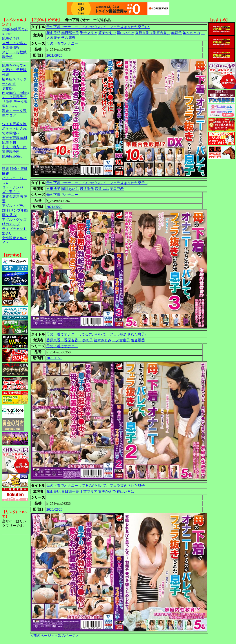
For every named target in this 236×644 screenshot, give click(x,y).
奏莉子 (176, 33)
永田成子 (53, 189)
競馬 (5, 169)
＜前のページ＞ (42, 636)
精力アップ (11, 224)
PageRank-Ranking (16, 93)
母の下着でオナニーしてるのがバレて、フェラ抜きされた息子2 (96, 334)
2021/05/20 (54, 207)
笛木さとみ (191, 33)
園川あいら (70, 189)
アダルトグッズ (14, 220)
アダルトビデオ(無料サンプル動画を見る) (15, 210)
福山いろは (125, 33)
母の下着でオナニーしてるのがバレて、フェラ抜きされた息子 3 (97, 183)
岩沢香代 (87, 189)
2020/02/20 (54, 509)
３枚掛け (9, 88)
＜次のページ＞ (67, 636)
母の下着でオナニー (62, 43)
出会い (7, 233)
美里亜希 (117, 189)
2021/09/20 (54, 55)
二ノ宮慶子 (121, 340)
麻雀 (5, 173)
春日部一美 (70, 33)
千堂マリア (89, 33)
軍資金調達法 (13, 196)
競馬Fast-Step (12, 156)
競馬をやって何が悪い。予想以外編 (14, 70)
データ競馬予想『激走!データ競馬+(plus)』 (15, 102)
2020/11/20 (54, 358)
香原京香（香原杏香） (153, 33)
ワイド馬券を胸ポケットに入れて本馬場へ (14, 129)
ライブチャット (14, 229)
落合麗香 (68, 37)
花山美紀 (53, 33)
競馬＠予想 (11, 38)
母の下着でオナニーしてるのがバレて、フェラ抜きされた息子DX (98, 27)
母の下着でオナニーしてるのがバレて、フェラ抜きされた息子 (96, 486)
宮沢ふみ (102, 189)
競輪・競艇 (19, 169)
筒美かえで (107, 33)
